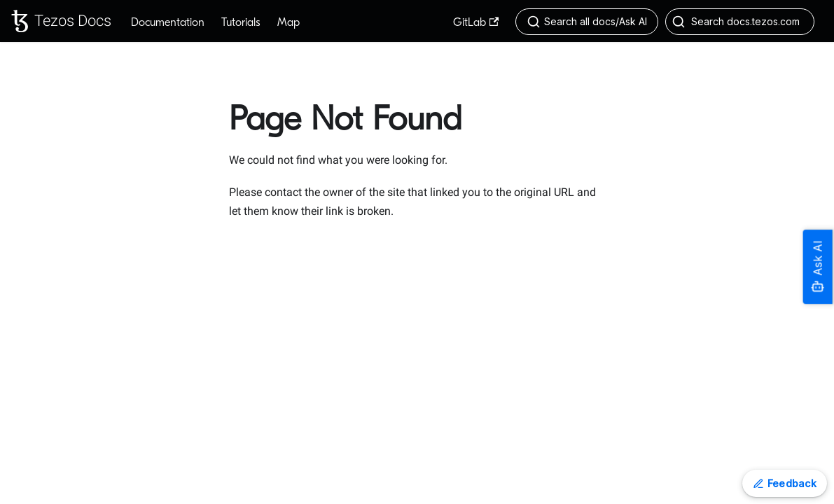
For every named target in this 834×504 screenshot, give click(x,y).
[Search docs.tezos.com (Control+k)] (740, 22)
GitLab (476, 22)
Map (289, 22)
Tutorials (241, 22)
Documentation (168, 22)
